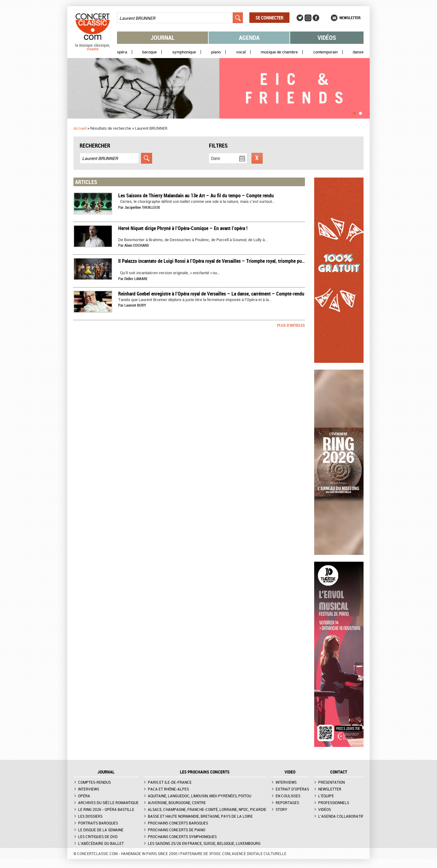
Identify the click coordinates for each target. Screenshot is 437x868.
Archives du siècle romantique (108, 803)
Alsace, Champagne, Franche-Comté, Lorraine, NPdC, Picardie (207, 809)
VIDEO (290, 772)
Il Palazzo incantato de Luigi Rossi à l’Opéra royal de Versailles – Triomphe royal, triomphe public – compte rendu (230, 261)
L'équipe (326, 796)
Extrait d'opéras (292, 789)
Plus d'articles (291, 325)
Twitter (300, 18)
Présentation (331, 782)
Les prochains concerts (205, 772)
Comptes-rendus (94, 782)
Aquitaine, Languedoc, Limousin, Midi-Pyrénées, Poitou (200, 796)
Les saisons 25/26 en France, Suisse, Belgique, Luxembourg (204, 843)
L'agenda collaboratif (341, 816)
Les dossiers (90, 816)
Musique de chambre (279, 52)
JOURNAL (106, 772)
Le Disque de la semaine (101, 830)
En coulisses (288, 796)
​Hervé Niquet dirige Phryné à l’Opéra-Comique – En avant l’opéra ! (183, 228)
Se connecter (269, 18)
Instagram (308, 18)
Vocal (241, 52)
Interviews (89, 789)
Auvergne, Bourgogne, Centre (177, 803)
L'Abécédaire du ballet (101, 843)
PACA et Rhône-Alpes (168, 789)
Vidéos (327, 38)
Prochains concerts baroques (178, 823)
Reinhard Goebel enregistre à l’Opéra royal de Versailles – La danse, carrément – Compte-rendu (211, 294)
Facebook (316, 18)
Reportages (287, 803)
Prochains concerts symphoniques (182, 837)
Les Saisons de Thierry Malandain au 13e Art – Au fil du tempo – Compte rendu (196, 195)
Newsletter (350, 18)
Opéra (122, 52)
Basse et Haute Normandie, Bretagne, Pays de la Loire (200, 816)
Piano (216, 52)
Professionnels (334, 803)
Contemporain (325, 52)
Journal (163, 38)
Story (281, 809)
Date (216, 158)
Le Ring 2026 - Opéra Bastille (106, 809)
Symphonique (184, 52)
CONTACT (339, 772)
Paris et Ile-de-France (170, 782)
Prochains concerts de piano (177, 830)
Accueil (80, 128)
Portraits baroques (98, 823)
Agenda (249, 38)
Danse (358, 52)
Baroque (150, 52)
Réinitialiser (257, 158)
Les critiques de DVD (98, 837)
